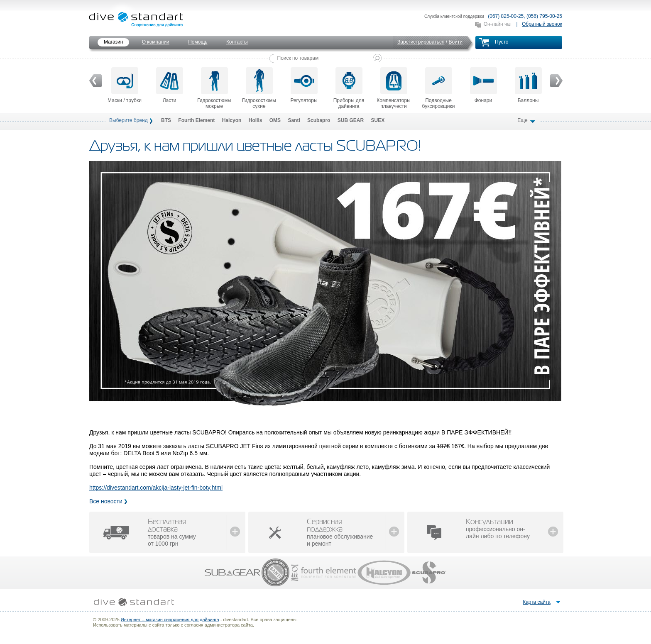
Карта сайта (537, 602)
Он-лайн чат (498, 24)
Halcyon (232, 120)
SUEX (378, 120)
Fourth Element (196, 120)
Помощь (198, 42)
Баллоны (528, 85)
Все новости (106, 501)
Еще (523, 120)
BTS (166, 120)
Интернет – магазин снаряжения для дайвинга (170, 620)
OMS (275, 120)
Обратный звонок (542, 24)
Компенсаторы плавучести (393, 88)
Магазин (113, 42)
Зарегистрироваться (421, 42)
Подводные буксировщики (439, 88)
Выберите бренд (128, 120)
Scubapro (319, 120)
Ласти (170, 85)
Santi (294, 120)
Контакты (237, 42)
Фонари (483, 85)
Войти (455, 42)
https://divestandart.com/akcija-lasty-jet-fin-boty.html (156, 488)
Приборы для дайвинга (349, 88)
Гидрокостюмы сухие (259, 88)
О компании (156, 42)
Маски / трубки (125, 85)
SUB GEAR (351, 120)
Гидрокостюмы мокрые (214, 88)
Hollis (256, 120)
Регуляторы (304, 85)
